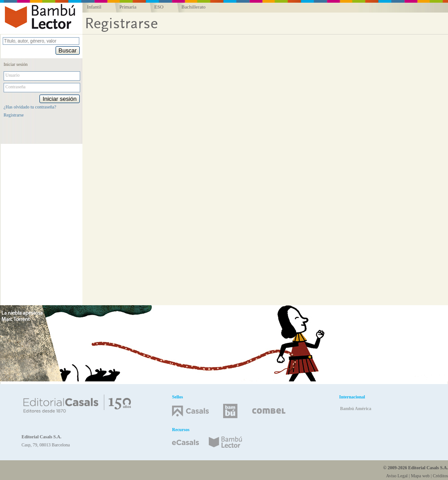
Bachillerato (194, 7)
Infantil (94, 7)
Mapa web (420, 476)
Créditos (440, 476)
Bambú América (356, 409)
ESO (159, 7)
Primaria (128, 7)
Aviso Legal (397, 476)
